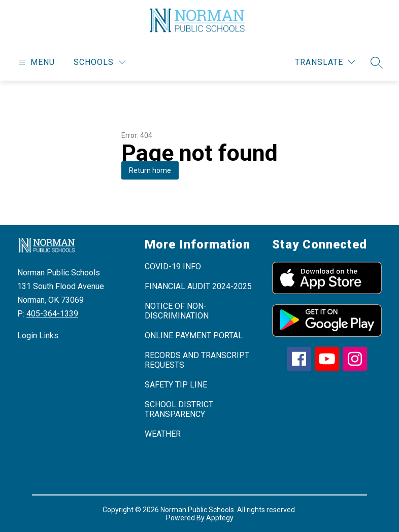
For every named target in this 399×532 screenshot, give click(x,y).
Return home (150, 170)
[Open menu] (36, 62)
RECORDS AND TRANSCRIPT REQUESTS (197, 360)
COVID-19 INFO (173, 267)
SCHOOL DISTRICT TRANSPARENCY (179, 409)
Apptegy (220, 518)
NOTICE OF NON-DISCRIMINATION (177, 311)
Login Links (38, 335)
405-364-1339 (52, 314)
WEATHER (163, 434)
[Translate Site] (325, 62)
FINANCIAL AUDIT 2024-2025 (198, 286)
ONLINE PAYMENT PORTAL (194, 335)
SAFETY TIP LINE (176, 385)
